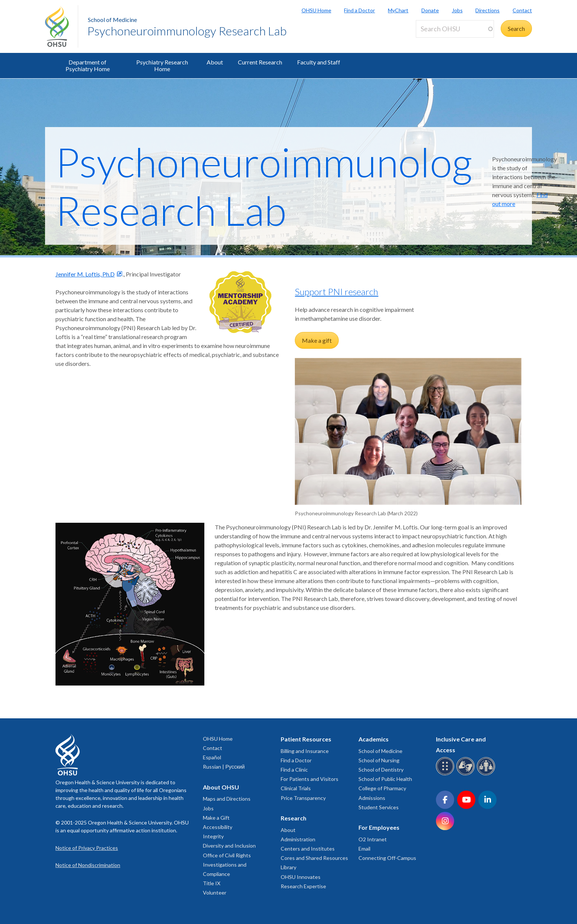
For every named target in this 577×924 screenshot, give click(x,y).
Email (364, 849)
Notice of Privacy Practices (87, 848)
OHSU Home (316, 10)
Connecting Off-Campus (387, 858)
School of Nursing (379, 760)
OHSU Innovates (301, 877)
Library (288, 867)
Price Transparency (303, 798)
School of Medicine (112, 20)
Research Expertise (303, 886)
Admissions (372, 798)
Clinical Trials (296, 788)
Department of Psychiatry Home (88, 65)
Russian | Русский (224, 767)
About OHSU (221, 787)
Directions (487, 10)
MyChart (398, 10)
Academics (374, 739)
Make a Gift (216, 818)
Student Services (379, 807)
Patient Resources (306, 739)
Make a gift (317, 340)
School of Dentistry (381, 770)
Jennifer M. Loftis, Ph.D (85, 274)
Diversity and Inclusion (229, 846)
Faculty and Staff (319, 62)
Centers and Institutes (308, 849)
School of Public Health (385, 779)
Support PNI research (337, 292)
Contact (522, 10)
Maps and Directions (227, 799)
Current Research (260, 62)
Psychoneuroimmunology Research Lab (187, 31)
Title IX (212, 883)
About (215, 62)
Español (212, 757)
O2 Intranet (373, 839)
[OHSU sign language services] (467, 774)
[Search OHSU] (455, 29)
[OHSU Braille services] (446, 774)
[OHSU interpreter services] (487, 774)
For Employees (379, 827)
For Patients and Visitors (310, 779)
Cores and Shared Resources (314, 858)
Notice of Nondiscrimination (88, 865)
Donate (430, 10)
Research (294, 818)
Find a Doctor (359, 10)
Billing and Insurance (305, 751)
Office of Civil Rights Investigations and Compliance (227, 865)
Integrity (213, 836)
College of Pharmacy (382, 788)
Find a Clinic (294, 770)
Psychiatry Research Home (162, 65)
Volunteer (215, 893)
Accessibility (218, 827)
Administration (298, 839)
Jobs (457, 10)
